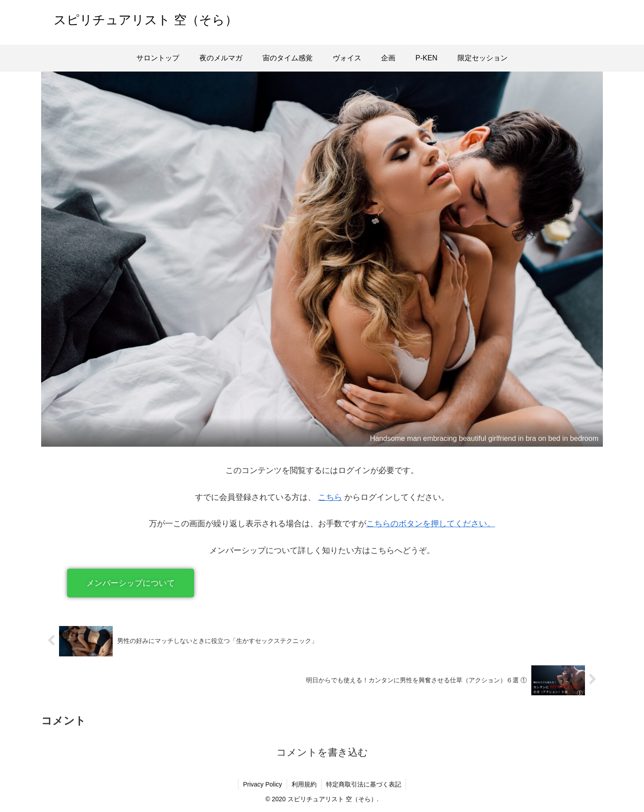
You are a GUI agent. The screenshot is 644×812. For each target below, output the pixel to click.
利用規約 (304, 784)
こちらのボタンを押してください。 (431, 524)
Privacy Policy (262, 784)
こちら (330, 497)
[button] (131, 583)
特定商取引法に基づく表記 (364, 784)
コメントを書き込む (322, 752)
